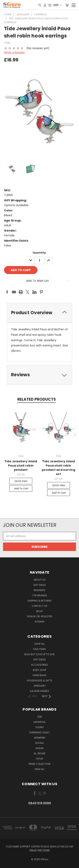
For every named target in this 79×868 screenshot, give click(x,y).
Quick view (21, 481)
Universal (39, 722)
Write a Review (14, 52)
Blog (39, 611)
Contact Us (39, 606)
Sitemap (39, 622)
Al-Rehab (39, 753)
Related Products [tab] (37, 399)
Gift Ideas (39, 585)
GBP (57, 5)
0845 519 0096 (40, 803)
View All (39, 769)
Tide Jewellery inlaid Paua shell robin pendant (21, 466)
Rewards (39, 590)
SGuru (39, 727)
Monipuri (40, 738)
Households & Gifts (39, 680)
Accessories (39, 665)
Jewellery (39, 686)
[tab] (39, 313)
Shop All (39, 644)
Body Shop (39, 670)
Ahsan (39, 748)
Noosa (39, 743)
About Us (40, 580)
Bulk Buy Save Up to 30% (39, 654)
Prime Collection (39, 764)
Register (47, 616)
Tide (39, 717)
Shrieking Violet (39, 732)
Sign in (31, 616)
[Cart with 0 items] (67, 5)
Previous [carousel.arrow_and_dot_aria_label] (5, 435)
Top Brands (40, 595)
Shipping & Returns (39, 601)
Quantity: (40, 253)
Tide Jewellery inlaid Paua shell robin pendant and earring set (58, 468)
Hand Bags (40, 675)
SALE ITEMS (39, 649)
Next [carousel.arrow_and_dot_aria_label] (75, 435)
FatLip (40, 759)
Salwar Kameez (39, 691)
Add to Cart (21, 488)
